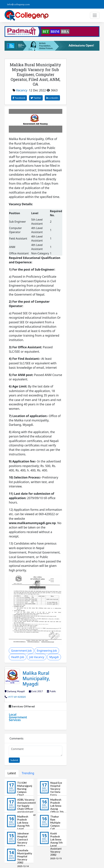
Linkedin (52, 98)
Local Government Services (18, 717)
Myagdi (54, 657)
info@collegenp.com (18, 4)
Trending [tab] (28, 773)
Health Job (18, 657)
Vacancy (22, 90)
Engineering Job (47, 651)
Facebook (19, 98)
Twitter (36, 98)
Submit (14, 760)
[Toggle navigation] (95, 15)
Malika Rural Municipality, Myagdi (36, 678)
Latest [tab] (12, 773)
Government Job (21, 651)
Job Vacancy (37, 657)
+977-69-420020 (17, 697)
